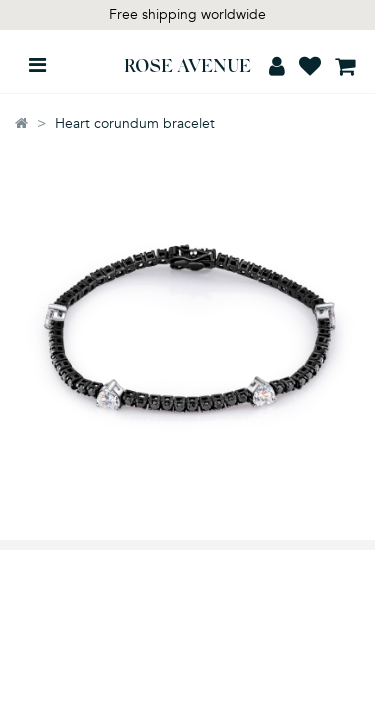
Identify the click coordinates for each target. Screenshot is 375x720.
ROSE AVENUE (187, 68)
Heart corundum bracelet (135, 123)
